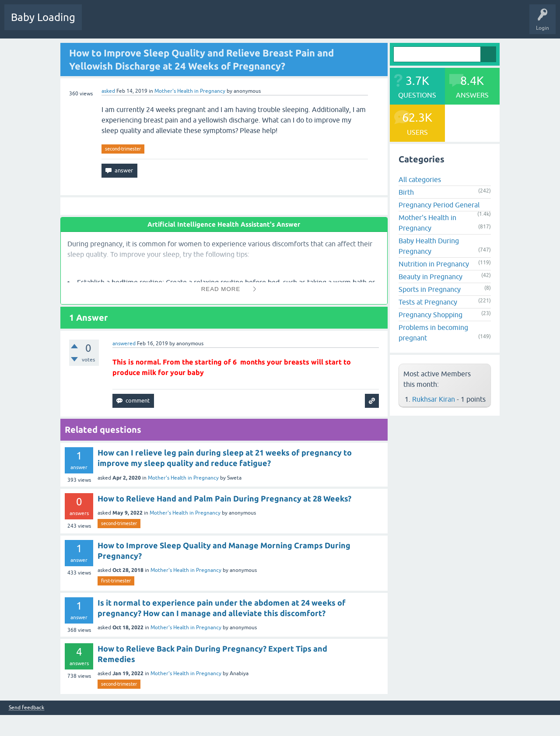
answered (124, 343)
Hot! (131, 24)
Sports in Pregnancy (430, 289)
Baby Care (310, 24)
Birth (406, 192)
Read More (221, 289)
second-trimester (123, 149)
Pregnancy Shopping (430, 315)
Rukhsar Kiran (434, 399)
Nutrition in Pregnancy (434, 264)
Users (233, 24)
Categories (202, 24)
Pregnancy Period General (439, 205)
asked (108, 91)
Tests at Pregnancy (428, 302)
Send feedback (26, 708)
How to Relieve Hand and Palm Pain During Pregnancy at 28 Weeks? (224, 498)
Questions (100, 24)
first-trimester (116, 581)
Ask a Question (270, 24)
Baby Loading (43, 17)
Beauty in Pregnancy (430, 277)
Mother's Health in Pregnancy (190, 91)
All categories (420, 179)
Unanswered (164, 24)
